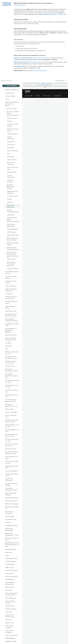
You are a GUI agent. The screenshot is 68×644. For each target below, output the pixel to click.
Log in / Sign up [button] (60, 81)
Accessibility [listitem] (57, 96)
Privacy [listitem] (38, 96)
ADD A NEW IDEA (11, 86)
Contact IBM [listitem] (29, 96)
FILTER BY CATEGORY (9, 90)
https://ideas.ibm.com (60, 14)
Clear (18, 90)
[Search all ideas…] (12, 81)
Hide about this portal (19, 5)
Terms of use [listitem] (47, 96)
